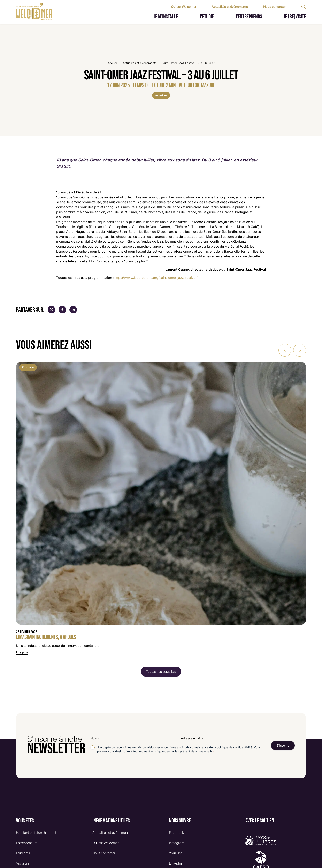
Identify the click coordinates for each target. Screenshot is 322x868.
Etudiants (23, 853)
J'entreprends (249, 17)
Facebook (176, 832)
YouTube (176, 853)
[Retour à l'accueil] (34, 12)
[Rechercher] (304, 7)
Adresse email (192, 738)
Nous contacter (274, 7)
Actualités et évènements (230, 7)
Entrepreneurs (27, 843)
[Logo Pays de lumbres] (276, 841)
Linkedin (175, 863)
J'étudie (207, 17)
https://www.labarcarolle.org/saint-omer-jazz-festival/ (156, 278)
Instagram (177, 843)
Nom (95, 738)
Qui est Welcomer (184, 7)
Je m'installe (166, 17)
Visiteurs (23, 863)
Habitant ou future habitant (36, 832)
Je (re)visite (295, 17)
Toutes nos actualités (161, 672)
